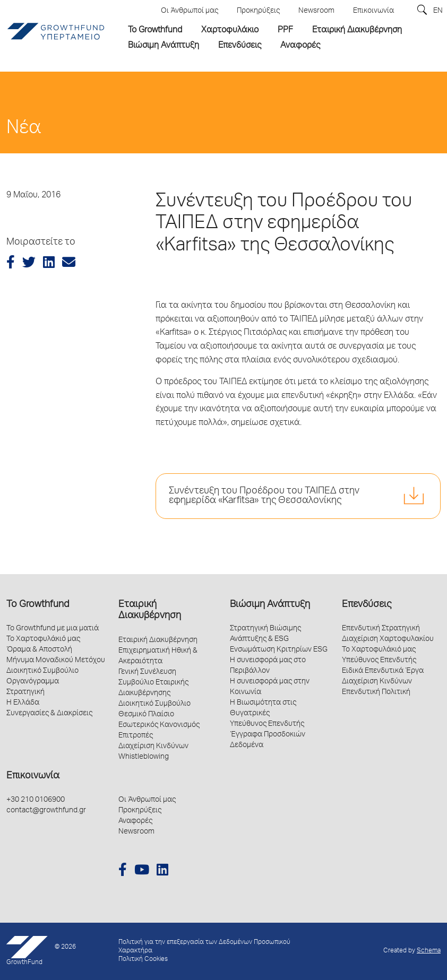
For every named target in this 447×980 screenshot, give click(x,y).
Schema (429, 951)
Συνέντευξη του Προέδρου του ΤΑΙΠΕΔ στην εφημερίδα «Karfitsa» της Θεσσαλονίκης (264, 496)
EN (438, 11)
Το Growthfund (38, 605)
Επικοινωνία (33, 776)
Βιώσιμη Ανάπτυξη (270, 605)
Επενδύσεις (367, 605)
